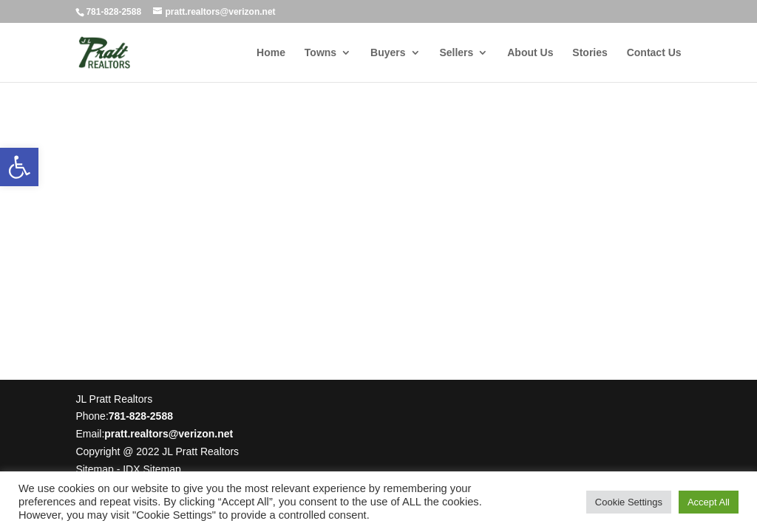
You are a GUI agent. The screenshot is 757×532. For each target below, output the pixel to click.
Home (271, 53)
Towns (320, 53)
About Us (530, 53)
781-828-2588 (113, 12)
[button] (19, 167)
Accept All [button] (709, 502)
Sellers (456, 53)
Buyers (388, 53)
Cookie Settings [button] (629, 502)
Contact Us (654, 53)
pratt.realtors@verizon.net (169, 434)
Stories (590, 53)
